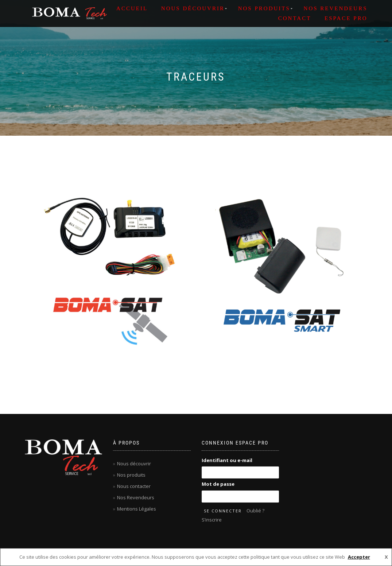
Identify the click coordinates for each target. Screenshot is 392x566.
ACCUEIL (132, 8)
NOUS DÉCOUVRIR (193, 8)
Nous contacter (134, 486)
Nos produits (131, 475)
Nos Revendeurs (136, 497)
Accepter (359, 557)
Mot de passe (218, 484)
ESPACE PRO (346, 18)
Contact (295, 18)
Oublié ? (255, 511)
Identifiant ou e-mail (227, 460)
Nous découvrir (134, 464)
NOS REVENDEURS (336, 8)
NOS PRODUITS (264, 8)
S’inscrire (212, 520)
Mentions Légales (137, 509)
